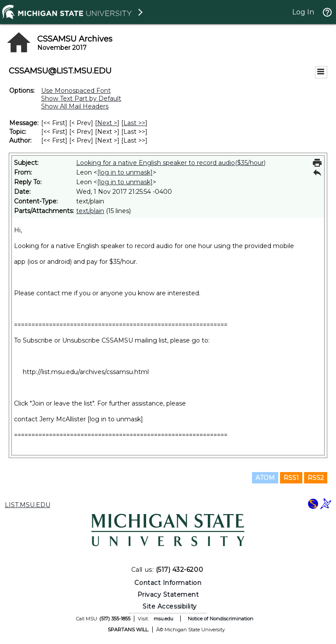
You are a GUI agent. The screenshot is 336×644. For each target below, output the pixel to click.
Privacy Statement (168, 595)
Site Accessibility (170, 606)
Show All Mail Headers (75, 106)
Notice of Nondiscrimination (220, 619)
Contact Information (168, 583)
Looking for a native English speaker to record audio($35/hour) (171, 163)
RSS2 (316, 478)
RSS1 (291, 478)
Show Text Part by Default (81, 98)
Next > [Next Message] (107, 123)
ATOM (265, 478)
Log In (303, 12)
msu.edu (163, 619)
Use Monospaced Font (76, 91)
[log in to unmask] (125, 172)
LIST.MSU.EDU (28, 505)
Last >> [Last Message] (134, 123)
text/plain (90, 211)
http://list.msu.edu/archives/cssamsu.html (86, 372)
